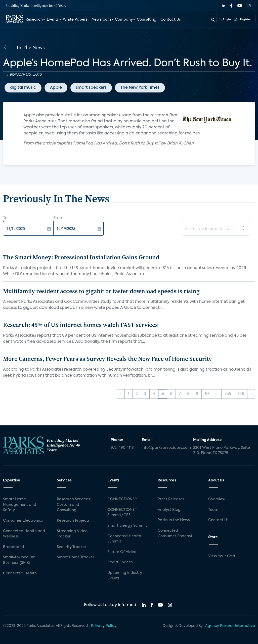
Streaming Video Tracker (72, 534)
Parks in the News (174, 520)
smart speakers (91, 88)
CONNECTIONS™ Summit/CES (122, 513)
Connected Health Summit (124, 539)
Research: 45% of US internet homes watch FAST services (80, 325)
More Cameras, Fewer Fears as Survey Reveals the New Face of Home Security (107, 359)
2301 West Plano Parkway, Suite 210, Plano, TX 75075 (222, 451)
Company (124, 20)
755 (228, 394)
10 (207, 394)
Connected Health (20, 573)
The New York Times (140, 88)
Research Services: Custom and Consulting (74, 505)
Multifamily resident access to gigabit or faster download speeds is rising (101, 291)
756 (241, 394)
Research (34, 20)
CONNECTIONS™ (122, 499)
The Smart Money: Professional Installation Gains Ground (81, 257)
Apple (56, 88)
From (58, 218)
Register (243, 19)
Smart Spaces (120, 562)
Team (213, 510)
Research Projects (73, 521)
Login (225, 19)
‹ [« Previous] (121, 394)
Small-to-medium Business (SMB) (19, 560)
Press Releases (171, 499)
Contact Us (171, 20)
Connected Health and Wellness (24, 534)
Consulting (147, 20)
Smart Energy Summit (127, 526)
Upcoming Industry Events (125, 576)
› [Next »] (251, 394)
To (5, 218)
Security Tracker (72, 547)
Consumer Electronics (23, 521)
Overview (217, 499)
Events (53, 20)
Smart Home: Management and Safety (20, 505)
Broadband (14, 547)
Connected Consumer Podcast (175, 533)
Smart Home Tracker (76, 557)
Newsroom (101, 20)
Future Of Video (122, 552)
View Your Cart (222, 556)
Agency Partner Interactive (230, 626)
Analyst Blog (169, 510)
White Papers (75, 20)
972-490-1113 (122, 448)
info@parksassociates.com (164, 448)
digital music (23, 88)
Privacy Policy (104, 626)
